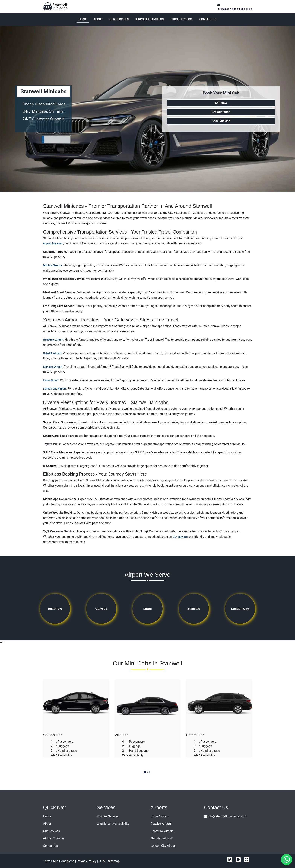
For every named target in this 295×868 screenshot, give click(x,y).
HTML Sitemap (110, 861)
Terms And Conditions (59, 861)
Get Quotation (221, 112)
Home (83, 19)
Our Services (119, 19)
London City (240, 609)
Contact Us (208, 19)
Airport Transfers (150, 19)
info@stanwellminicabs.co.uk (235, 9)
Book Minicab (221, 121)
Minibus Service (52, 265)
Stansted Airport (53, 367)
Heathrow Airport (53, 340)
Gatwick (101, 609)
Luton (147, 609)
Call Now (221, 103)
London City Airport (55, 389)
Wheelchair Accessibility (113, 824)
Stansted (194, 609)
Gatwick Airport (52, 353)
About (98, 19)
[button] (145, 772)
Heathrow (55, 609)
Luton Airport (51, 380)
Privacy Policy (181, 19)
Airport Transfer (54, 838)
